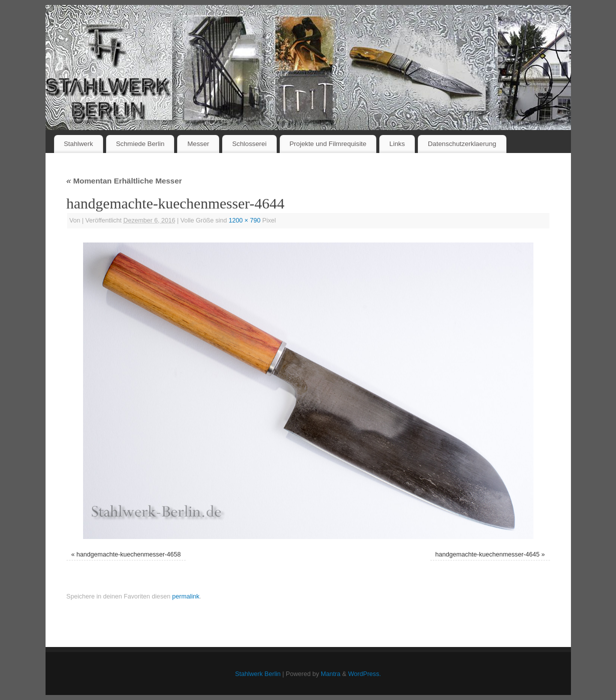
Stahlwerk (78, 144)
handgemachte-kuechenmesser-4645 (488, 554)
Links (397, 144)
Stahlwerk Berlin (258, 674)
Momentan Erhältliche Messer (124, 181)
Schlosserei (249, 144)
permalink (186, 596)
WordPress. (365, 674)
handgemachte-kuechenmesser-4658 (129, 554)
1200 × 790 (244, 220)
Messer (198, 144)
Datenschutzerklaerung (462, 144)
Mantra (331, 674)
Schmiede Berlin (140, 144)
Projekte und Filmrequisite (328, 144)
